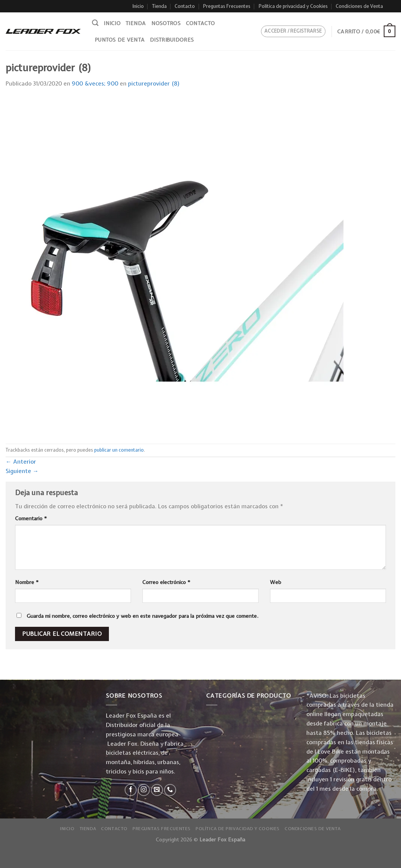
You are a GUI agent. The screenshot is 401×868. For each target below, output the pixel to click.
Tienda (159, 6)
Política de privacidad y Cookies (293, 6)
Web (276, 582)
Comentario (31, 518)
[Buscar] (95, 23)
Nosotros (166, 23)
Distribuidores (172, 40)
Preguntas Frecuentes (227, 6)
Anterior (21, 462)
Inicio (138, 6)
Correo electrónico (166, 582)
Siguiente (22, 471)
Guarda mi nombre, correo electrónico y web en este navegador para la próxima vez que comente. (142, 616)
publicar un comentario (119, 450)
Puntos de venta (120, 40)
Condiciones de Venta (359, 6)
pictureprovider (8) (154, 83)
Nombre (27, 582)
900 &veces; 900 (95, 83)
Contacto (185, 6)
